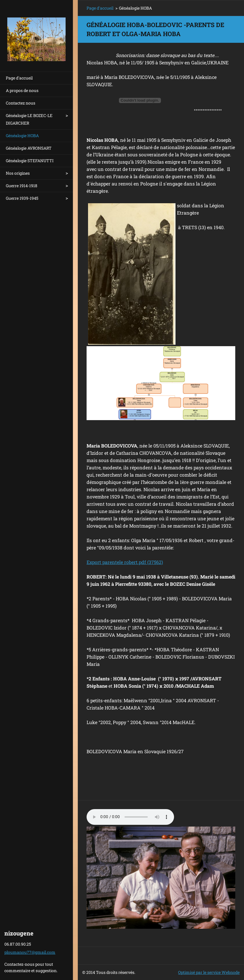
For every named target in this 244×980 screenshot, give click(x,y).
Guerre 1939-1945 (22, 198)
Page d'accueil (19, 78)
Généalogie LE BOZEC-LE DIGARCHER (29, 119)
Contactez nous (21, 103)
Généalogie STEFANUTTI (30, 161)
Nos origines (18, 173)
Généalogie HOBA (22, 136)
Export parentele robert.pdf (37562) (125, 562)
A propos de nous (22, 90)
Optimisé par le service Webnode (209, 972)
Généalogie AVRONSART (29, 148)
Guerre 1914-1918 (22, 186)
